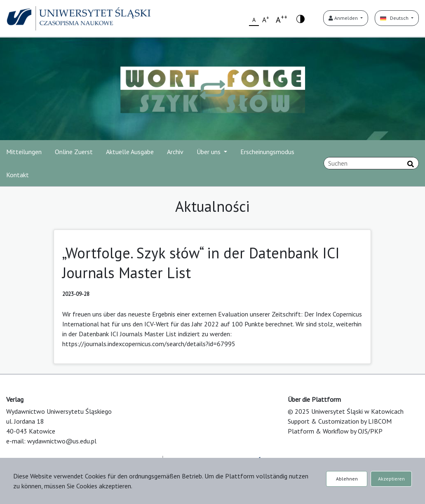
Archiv (175, 152)
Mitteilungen (24, 152)
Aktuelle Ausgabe (130, 152)
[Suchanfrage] (371, 163)
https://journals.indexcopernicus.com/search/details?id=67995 (149, 344)
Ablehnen (347, 479)
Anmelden (344, 18)
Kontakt (18, 175)
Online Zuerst (74, 152)
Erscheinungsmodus (267, 152)
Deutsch (395, 18)
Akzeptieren (391, 479)
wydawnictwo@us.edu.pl (62, 441)
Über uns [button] (209, 152)
